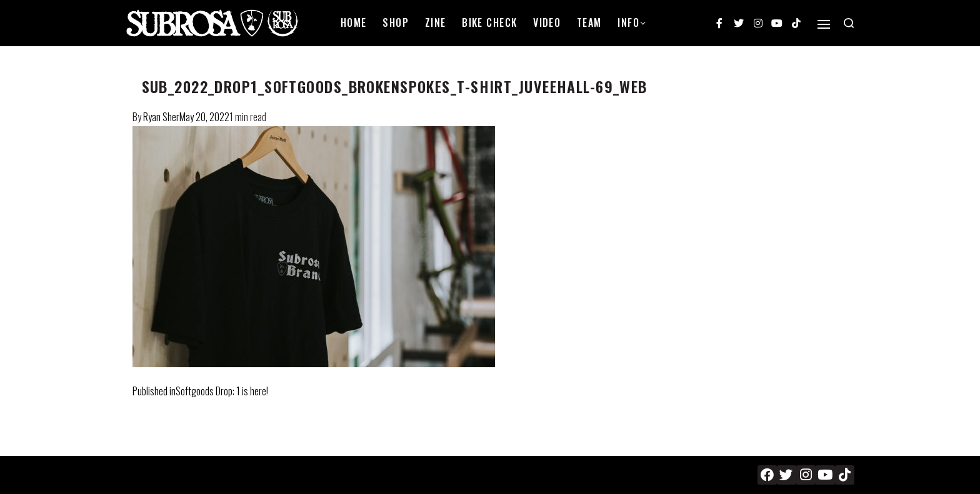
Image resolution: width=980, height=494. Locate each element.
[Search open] (849, 23)
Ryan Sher (161, 117)
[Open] (824, 24)
